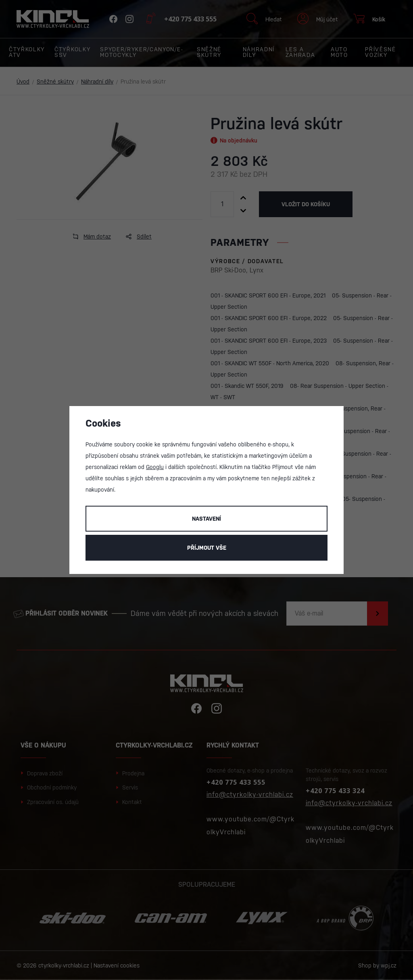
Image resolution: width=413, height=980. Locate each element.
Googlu (155, 467)
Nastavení (206, 519)
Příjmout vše (207, 548)
